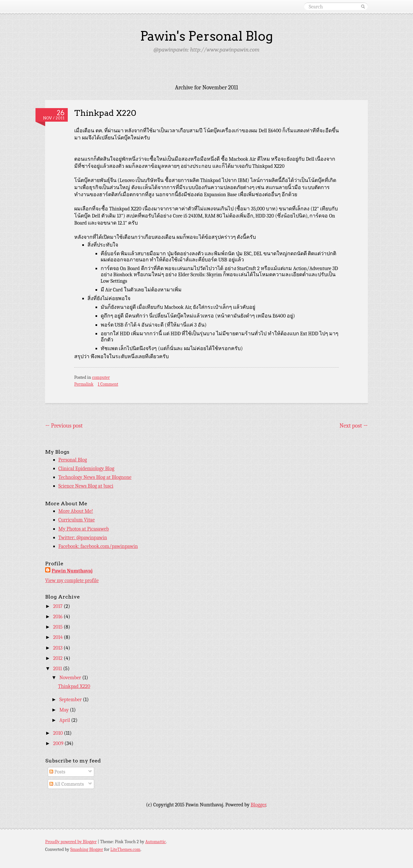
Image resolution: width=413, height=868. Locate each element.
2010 (59, 733)
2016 (59, 617)
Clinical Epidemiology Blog (86, 469)
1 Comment (108, 384)
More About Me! (76, 511)
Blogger (258, 805)
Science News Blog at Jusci (86, 486)
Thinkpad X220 (105, 113)
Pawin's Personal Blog (206, 36)
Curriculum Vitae (77, 520)
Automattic (156, 842)
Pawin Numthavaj (72, 571)
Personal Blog (73, 460)
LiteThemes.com (125, 849)
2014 (59, 637)
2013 (59, 648)
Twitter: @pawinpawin (83, 538)
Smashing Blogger (87, 849)
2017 (59, 606)
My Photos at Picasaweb (84, 529)
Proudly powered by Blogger (71, 842)
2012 (59, 658)
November (71, 678)
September (71, 700)
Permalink (84, 384)
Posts (57, 772)
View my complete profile (72, 580)
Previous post (64, 426)
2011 (58, 669)
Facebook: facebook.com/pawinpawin (98, 546)
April (65, 720)
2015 (59, 627)
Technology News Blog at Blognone (95, 477)
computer (101, 377)
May (65, 710)
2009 (59, 743)
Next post (354, 426)
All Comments (67, 784)
